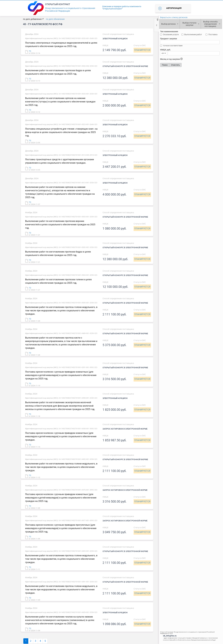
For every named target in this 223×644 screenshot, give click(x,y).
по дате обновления (55, 19)
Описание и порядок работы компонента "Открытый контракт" (122, 8)
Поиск (165, 65)
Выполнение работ (193, 34)
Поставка (213, 34)
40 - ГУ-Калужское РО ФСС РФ (43, 24)
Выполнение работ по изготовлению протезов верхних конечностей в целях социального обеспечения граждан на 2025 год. (60, 225)
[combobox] (169, 24)
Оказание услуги (171, 34)
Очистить (175, 65)
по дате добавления (32, 19)
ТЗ (30, 51)
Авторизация (174, 8)
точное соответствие (173, 46)
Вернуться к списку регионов (174, 17)
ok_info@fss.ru (170, 636)
